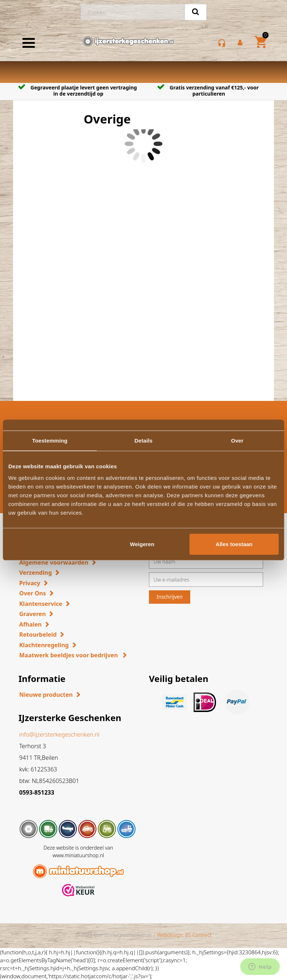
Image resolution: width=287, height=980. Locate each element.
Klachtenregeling (44, 645)
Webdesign (170, 935)
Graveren (32, 614)
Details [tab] (143, 441)
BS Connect (198, 935)
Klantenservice (41, 604)
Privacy (30, 583)
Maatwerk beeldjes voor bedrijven (69, 655)
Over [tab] (237, 441)
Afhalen (30, 624)
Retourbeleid (38, 635)
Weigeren (142, 544)
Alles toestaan (234, 544)
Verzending (36, 573)
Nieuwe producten (46, 695)
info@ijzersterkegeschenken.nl (59, 734)
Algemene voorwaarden (54, 562)
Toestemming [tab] (50, 441)
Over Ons (33, 593)
